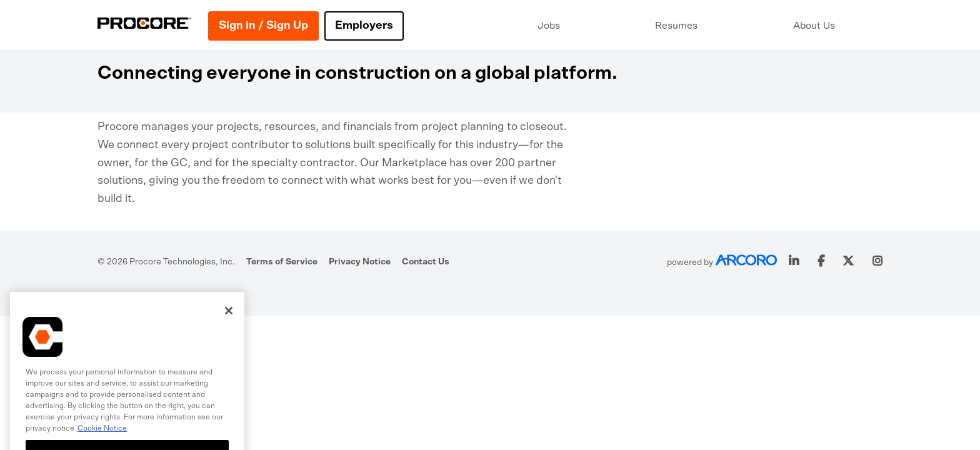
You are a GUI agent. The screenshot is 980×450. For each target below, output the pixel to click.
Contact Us (426, 262)
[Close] (229, 319)
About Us (814, 26)
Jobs (549, 26)
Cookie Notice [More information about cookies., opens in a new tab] (102, 436)
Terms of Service (282, 262)
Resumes (676, 26)
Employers (364, 26)
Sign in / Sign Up (263, 26)
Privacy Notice (360, 262)
